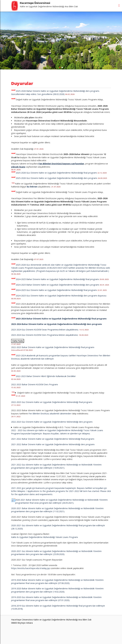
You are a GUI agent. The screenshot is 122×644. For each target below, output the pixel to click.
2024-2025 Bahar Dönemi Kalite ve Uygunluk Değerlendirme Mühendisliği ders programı (57, 285)
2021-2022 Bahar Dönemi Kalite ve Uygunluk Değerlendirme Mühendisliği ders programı (53, 444)
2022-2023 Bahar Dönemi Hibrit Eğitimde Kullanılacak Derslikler (46, 376)
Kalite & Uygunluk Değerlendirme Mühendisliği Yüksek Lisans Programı (45, 537)
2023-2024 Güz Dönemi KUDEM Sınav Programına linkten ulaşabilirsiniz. (45, 330)
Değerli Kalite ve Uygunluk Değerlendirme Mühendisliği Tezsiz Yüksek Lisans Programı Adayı (58, 394)
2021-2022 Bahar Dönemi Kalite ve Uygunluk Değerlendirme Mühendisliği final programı (53, 439)
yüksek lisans (18, 167)
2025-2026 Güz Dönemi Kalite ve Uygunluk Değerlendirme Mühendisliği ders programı (56, 178)
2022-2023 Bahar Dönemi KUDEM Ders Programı (35, 384)
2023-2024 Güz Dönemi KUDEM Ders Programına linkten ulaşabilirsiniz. (45, 335)
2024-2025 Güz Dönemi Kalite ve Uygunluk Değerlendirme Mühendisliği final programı (56, 290)
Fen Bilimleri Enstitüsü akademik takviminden (50, 414)
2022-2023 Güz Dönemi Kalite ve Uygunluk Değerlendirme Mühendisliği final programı (52, 402)
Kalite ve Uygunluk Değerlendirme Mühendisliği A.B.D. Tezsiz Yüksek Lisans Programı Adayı (56, 427)
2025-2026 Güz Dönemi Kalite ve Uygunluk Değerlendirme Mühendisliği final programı (56, 173)
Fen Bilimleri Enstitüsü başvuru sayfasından (61, 164)
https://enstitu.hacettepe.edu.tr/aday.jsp (31, 568)
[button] (117, 41)
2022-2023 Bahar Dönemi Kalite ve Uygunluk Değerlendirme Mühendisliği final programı (53, 347)
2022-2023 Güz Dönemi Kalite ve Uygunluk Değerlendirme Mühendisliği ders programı (52, 422)
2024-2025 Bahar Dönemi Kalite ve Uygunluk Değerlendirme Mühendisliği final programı (57, 279)
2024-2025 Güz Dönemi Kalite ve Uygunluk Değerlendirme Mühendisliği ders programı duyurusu (61, 296)
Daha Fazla (18, 341)
